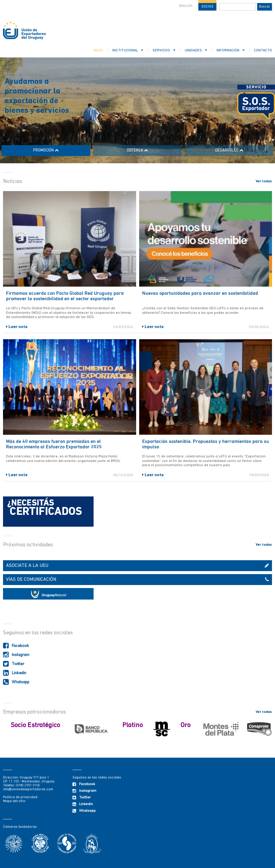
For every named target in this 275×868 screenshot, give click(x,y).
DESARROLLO (229, 150)
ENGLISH (186, 6)
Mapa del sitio (14, 801)
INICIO (98, 50)
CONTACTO (263, 50)
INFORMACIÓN (230, 50)
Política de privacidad (20, 797)
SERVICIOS (164, 50)
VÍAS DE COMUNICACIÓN (137, 580)
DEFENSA (137, 150)
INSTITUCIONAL (128, 50)
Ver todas (264, 181)
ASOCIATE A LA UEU (137, 566)
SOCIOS (207, 7)
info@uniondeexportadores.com (28, 790)
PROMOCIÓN (46, 150)
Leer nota (17, 327)
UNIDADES (196, 50)
